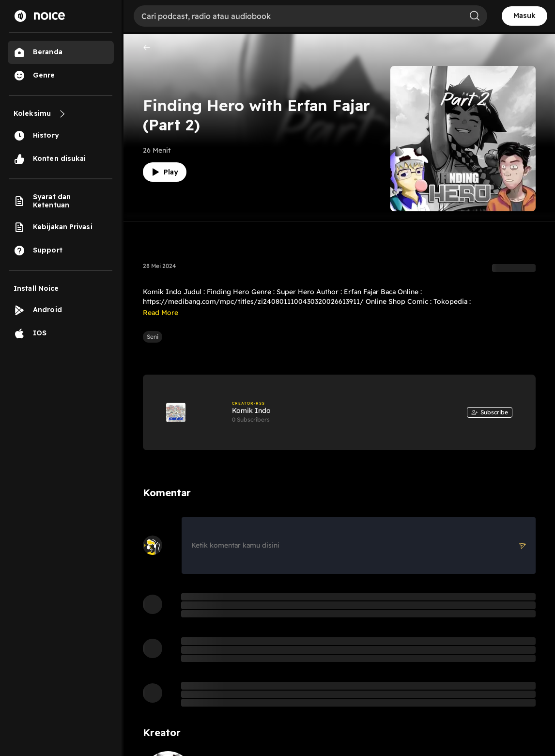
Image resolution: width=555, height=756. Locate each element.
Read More (161, 313)
